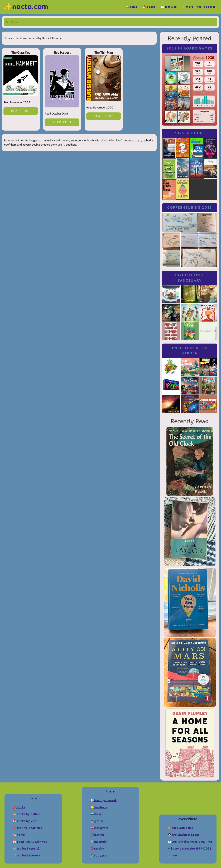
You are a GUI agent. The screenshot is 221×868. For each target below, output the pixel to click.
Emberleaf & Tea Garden (190, 351)
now (175, 855)
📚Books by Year (25, 821)
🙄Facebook (99, 807)
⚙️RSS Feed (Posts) (26, 849)
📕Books (19, 807)
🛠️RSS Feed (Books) (27, 855)
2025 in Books (190, 133)
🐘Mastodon (99, 842)
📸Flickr (96, 814)
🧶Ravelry (97, 849)
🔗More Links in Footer (199, 7)
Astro (190, 828)
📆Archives (169, 7)
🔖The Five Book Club (28, 828)
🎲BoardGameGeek (104, 800)
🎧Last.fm (97, 835)
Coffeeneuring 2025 (190, 208)
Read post (21, 111)
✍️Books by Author (27, 814)
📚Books (149, 7)
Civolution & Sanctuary (190, 278)
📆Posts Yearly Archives (30, 842)
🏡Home (132, 7)
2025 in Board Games (190, 48)
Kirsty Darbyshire (183, 849)
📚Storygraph (100, 855)
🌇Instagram (99, 828)
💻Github (97, 821)
